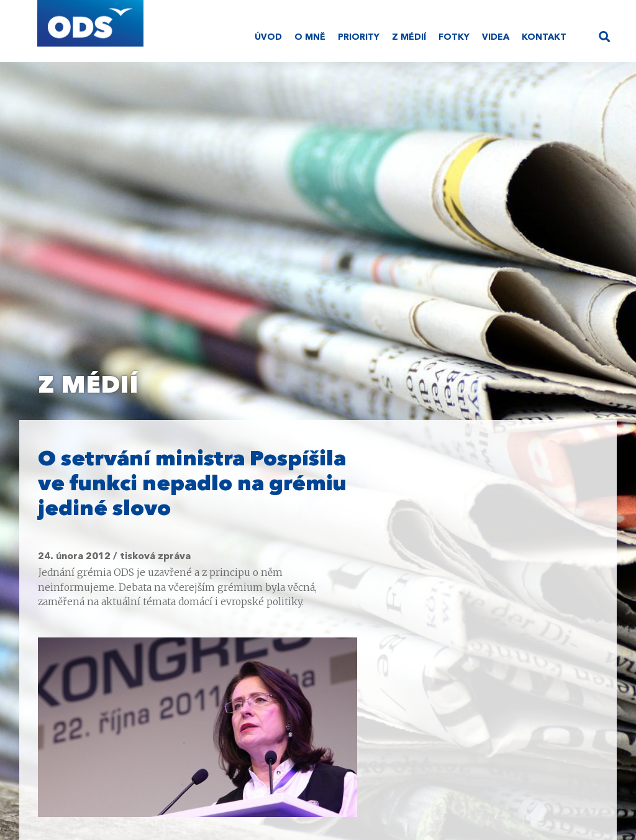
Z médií (409, 37)
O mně (310, 37)
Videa (496, 37)
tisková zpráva (155, 557)
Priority (359, 37)
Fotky (454, 37)
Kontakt (544, 37)
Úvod (268, 37)
